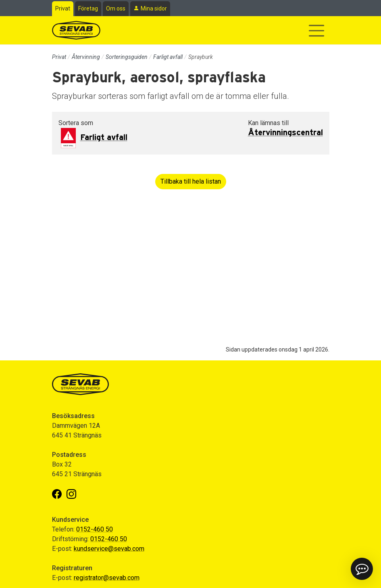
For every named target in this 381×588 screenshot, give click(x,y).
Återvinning (86, 57)
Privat (63, 8)
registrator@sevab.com (107, 578)
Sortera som (76, 123)
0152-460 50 (95, 529)
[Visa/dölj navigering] (316, 31)
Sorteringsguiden (127, 57)
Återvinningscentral (285, 133)
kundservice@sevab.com (109, 549)
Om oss (116, 8)
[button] (362, 569)
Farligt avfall (168, 57)
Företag (88, 8)
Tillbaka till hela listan (191, 181)
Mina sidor (154, 8)
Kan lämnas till (268, 123)
